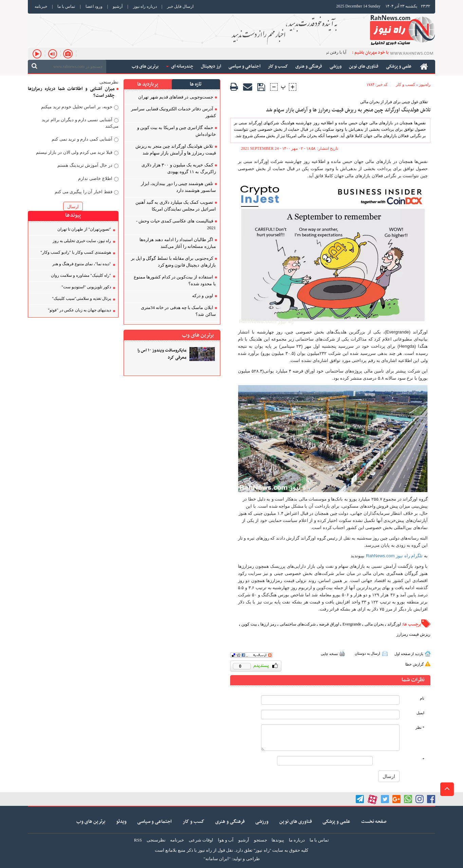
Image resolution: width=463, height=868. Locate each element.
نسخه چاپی (329, 654)
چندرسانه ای (180, 66)
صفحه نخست (374, 822)
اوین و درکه (203, 296)
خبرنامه (41, 6)
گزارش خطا (414, 664)
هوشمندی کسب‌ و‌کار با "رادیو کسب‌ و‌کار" (76, 252)
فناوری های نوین (296, 822)
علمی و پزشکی (336, 822)
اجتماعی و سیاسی (154, 822)
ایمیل (420, 713)
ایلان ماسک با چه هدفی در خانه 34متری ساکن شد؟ (178, 311)
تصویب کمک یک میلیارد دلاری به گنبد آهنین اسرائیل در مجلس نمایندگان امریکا (176, 206)
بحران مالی (374, 624)
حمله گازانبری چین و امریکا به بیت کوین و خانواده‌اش (177, 131)
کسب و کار (405, 85)
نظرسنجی (156, 840)
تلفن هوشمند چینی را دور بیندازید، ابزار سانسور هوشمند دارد (178, 187)
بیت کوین (249, 624)
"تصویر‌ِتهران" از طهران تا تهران (84, 229)
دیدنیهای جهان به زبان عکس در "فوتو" (79, 310)
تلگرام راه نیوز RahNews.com (394, 556)
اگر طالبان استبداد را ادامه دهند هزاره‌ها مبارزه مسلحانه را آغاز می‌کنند (178, 243)
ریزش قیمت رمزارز (413, 634)
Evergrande (352, 624)
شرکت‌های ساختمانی (298, 624)
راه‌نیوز (425, 85)
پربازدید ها (148, 84)
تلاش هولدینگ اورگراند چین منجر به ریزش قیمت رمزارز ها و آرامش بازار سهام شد (348, 110)
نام (422, 698)
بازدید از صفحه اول (409, 654)
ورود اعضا (94, 6)
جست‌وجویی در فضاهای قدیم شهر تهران (175, 97)
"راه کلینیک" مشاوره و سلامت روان (81, 275)
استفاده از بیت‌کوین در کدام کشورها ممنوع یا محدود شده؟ (175, 280)
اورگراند (394, 624)
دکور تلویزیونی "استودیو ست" (86, 287)
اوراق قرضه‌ (329, 624)
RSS (138, 840)
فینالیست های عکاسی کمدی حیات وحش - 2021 (176, 224)
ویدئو (121, 822)
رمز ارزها (268, 624)
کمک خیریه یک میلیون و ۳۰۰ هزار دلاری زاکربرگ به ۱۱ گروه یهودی (179, 168)
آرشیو (118, 6)
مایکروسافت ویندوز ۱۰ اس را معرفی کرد (162, 354)
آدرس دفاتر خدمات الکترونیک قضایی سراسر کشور (173, 112)
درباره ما (297, 840)
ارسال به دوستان (368, 653)
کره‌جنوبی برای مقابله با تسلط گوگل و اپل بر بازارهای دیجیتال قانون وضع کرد (173, 262)
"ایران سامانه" (217, 859)
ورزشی (262, 822)
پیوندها (278, 840)
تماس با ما (66, 6)
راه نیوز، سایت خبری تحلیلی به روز (82, 241)
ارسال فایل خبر (180, 6)
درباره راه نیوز (145, 6)
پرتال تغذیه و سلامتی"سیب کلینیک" (81, 299)
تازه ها (196, 84)
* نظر (420, 728)
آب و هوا (226, 840)
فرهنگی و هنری (230, 822)
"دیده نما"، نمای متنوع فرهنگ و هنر (82, 264)
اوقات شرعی (201, 840)
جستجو (261, 840)
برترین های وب (91, 822)
